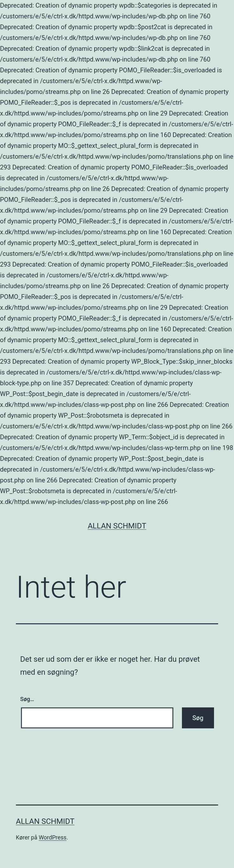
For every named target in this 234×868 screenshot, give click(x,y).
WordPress (53, 837)
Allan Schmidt (117, 526)
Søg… (27, 699)
